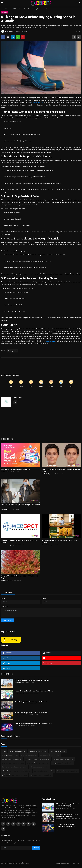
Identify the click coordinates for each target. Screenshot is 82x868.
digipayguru (4, 509)
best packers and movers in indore (12, 759)
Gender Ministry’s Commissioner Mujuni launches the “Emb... (34, 691)
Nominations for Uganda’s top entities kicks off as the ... (32, 713)
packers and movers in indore (38, 751)
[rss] (3, 829)
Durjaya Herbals (46, 545)
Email (44, 598)
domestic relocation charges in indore (67, 771)
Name (3, 598)
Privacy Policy (75, 863)
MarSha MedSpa (46, 474)
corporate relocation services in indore (38, 763)
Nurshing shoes (12, 351)
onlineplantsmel (5, 580)
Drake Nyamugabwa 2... (21, 693)
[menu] (2, 3)
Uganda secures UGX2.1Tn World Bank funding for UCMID (67, 815)
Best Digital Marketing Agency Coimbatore (16, 469)
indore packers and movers (10, 755)
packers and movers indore (58, 751)
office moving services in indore (40, 767)
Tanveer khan (18, 682)
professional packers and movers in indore (15, 775)
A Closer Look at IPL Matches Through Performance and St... (66, 826)
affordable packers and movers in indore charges (16, 771)
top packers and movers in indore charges (37, 759)
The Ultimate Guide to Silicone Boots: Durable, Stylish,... (32, 680)
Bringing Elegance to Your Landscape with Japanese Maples (20, 577)
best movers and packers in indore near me (15, 767)
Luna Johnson (18, 726)
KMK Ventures (59, 808)
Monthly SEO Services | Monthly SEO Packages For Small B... (19, 541)
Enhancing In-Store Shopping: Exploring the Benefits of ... (20, 506)
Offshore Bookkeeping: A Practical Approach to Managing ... (67, 805)
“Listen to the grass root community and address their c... (33, 702)
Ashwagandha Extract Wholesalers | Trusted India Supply (60, 541)
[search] (80, 3)
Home (3, 9)
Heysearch (4, 472)
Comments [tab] (8, 592)
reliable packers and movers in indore (13, 763)
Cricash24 (58, 829)
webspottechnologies (7, 545)
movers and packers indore (29, 755)
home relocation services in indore (44, 771)
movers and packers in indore (18, 751)
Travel (4, 751)
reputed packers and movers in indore (41, 775)
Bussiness (9, 9)
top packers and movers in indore (50, 755)
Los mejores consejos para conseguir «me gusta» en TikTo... (34, 724)
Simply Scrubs (18, 398)
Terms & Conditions (62, 863)
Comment (4, 606)
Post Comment (8, 620)
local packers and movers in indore (62, 763)
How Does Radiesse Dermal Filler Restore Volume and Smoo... (61, 470)
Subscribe (36, 848)
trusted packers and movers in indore (64, 759)
